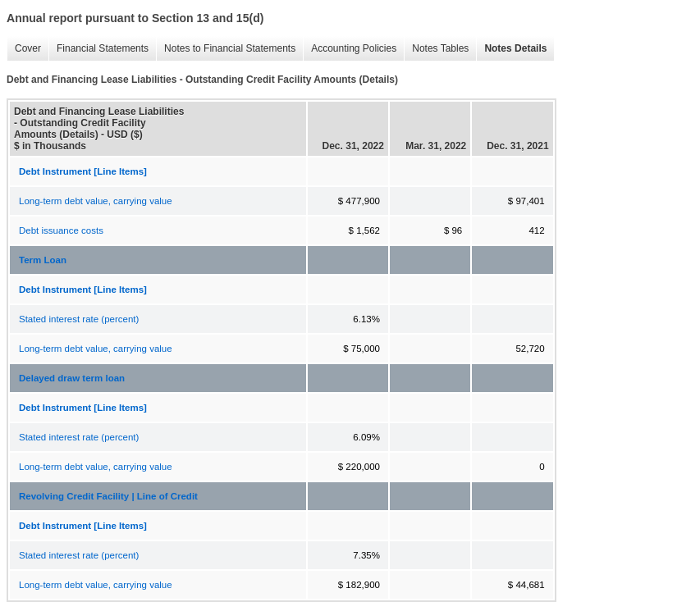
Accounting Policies (350, 49)
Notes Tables (436, 49)
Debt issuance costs (61, 230)
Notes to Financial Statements (226, 49)
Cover (24, 49)
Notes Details (511, 49)
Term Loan (43, 260)
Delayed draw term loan (72, 378)
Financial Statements (98, 49)
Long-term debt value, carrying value (96, 201)
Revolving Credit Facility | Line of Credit (108, 496)
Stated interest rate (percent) (79, 319)
